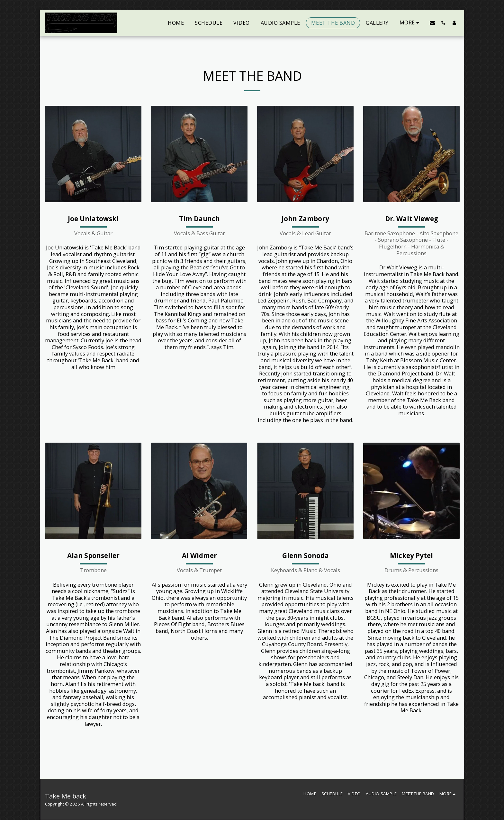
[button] (432, 23)
